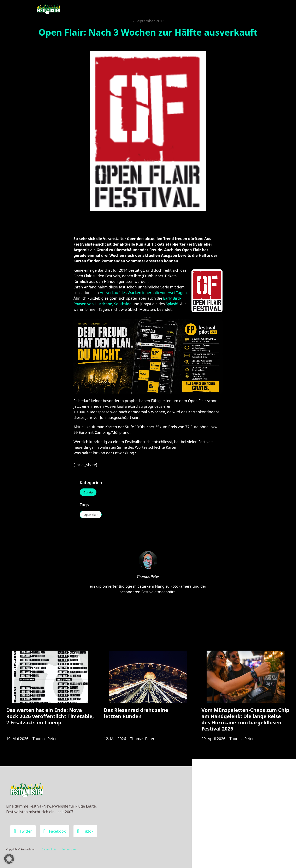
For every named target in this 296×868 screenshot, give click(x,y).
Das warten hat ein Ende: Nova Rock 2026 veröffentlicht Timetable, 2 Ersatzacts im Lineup (50, 716)
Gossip (88, 492)
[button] (9, 859)
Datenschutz (49, 849)
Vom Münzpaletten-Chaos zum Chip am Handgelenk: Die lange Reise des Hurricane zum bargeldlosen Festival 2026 (245, 719)
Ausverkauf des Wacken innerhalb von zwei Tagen (143, 293)
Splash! (172, 304)
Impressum (69, 849)
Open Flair (91, 515)
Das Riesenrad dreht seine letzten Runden (136, 713)
